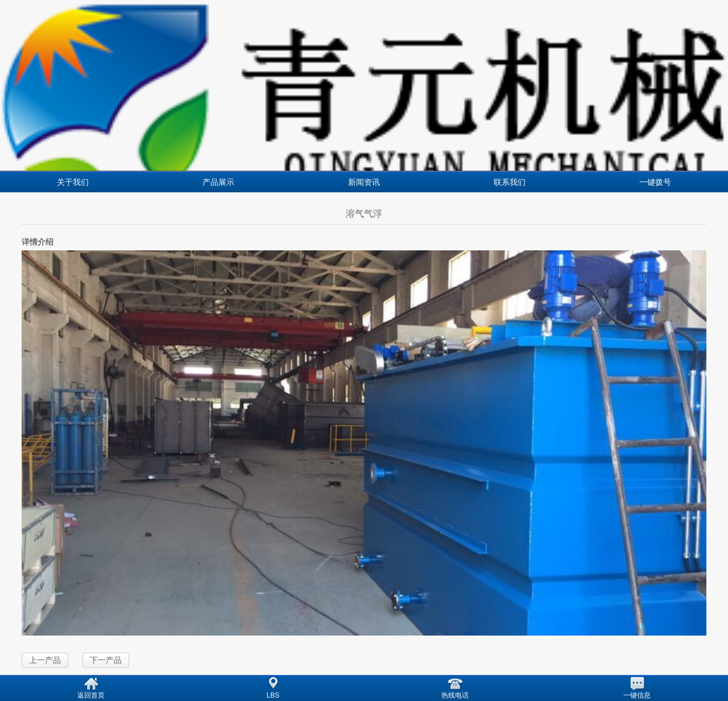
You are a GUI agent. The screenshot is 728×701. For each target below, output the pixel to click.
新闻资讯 (364, 182)
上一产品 (45, 660)
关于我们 (73, 182)
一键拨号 (655, 182)
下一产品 (106, 660)
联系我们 (510, 182)
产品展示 (218, 182)
